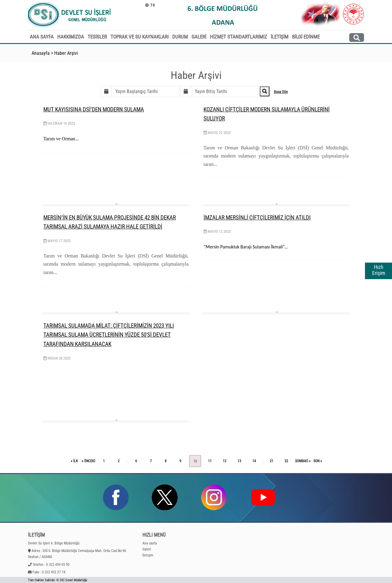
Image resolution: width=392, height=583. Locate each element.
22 (286, 461)
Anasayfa (41, 53)
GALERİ (199, 37)
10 (195, 461)
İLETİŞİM (280, 37)
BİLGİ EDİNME (306, 37)
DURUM (180, 37)
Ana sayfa (150, 543)
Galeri (147, 549)
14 (254, 461)
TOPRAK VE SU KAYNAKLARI (140, 37)
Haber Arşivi (66, 53)
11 (210, 461)
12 (225, 461)
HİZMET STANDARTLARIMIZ (238, 37)
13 (239, 461)
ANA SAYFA (42, 37)
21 (272, 461)
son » (318, 461)
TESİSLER (97, 37)
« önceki (88, 461)
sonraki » (303, 461)
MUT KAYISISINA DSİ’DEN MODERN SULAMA (94, 109)
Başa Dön (281, 92)
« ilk (74, 461)
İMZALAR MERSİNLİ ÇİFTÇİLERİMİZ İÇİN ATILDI (257, 218)
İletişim (148, 555)
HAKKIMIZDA (71, 37)
